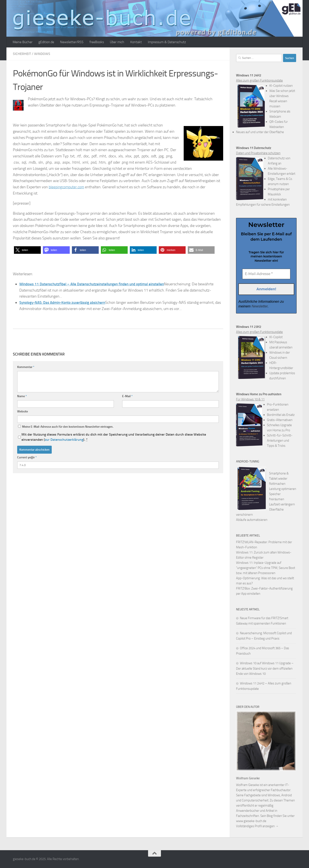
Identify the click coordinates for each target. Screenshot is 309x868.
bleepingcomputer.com (67, 187)
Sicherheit (22, 54)
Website (23, 411)
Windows (42, 54)
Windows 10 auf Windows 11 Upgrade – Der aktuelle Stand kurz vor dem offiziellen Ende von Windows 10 (265, 668)
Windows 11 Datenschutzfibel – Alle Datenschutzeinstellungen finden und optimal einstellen (96, 284)
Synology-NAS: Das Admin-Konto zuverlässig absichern (65, 303)
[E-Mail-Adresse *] (266, 274)
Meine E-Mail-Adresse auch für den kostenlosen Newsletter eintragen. (66, 427)
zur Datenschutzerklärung (64, 440)
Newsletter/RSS (72, 42)
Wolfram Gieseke (248, 778)
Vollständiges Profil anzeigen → (257, 826)
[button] (27, 250)
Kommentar (26, 367)
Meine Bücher (23, 42)
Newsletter (260, 306)
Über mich (117, 42)
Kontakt (136, 42)
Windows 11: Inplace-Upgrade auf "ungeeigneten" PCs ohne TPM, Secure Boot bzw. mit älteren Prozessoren (266, 568)
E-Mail (127, 396)
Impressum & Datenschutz (167, 42)
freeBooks (97, 42)
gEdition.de (46, 42)
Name (22, 396)
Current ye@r (27, 457)
